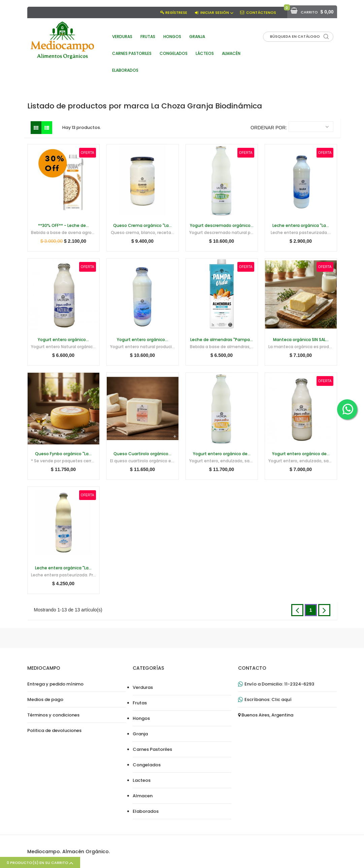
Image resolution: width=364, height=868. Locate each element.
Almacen (143, 796)
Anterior (297, 610)
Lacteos (142, 780)
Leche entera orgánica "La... (301, 226)
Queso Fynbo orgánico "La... (63, 454)
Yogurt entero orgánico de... (222, 454)
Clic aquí (282, 700)
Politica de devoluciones (54, 731)
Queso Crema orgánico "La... (142, 226)
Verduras (143, 688)
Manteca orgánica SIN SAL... (301, 340)
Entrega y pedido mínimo (55, 684)
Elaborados (146, 811)
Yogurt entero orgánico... (63, 340)
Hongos (141, 719)
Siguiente (324, 610)
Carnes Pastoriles (152, 749)
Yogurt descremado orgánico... (222, 226)
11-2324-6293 (299, 684)
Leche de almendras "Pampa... (222, 340)
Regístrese (176, 12)
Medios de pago (45, 700)
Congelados (147, 765)
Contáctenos (261, 12)
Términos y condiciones (53, 715)
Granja (140, 734)
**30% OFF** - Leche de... (63, 226)
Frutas (140, 703)
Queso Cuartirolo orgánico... (142, 454)
